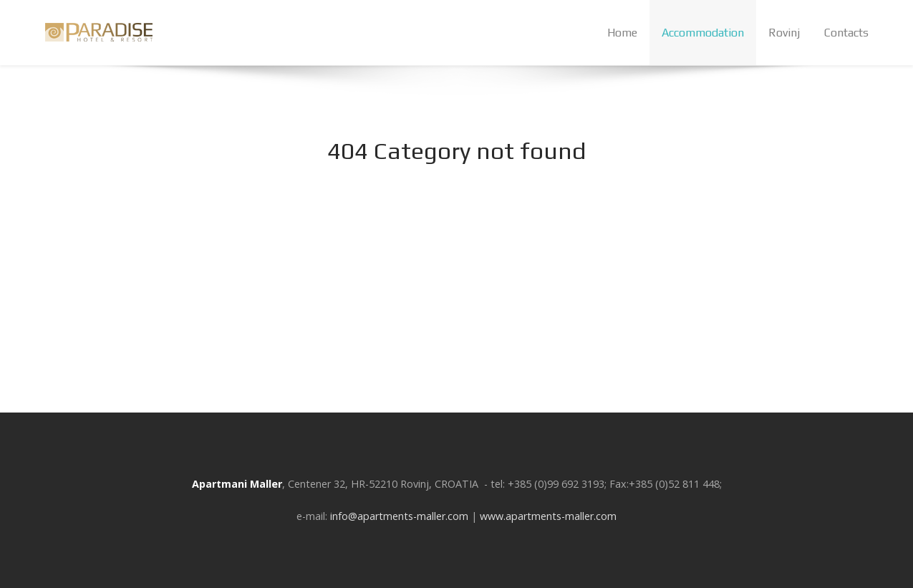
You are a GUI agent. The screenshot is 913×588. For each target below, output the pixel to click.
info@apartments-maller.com (399, 516)
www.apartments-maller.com (548, 516)
